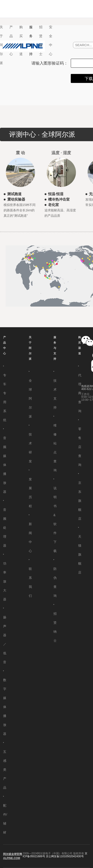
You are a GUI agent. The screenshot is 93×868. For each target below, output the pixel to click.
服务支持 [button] (31, 41)
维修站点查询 (55, 448)
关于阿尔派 (30, 348)
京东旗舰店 (80, 501)
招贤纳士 (41, 41)
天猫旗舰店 (80, 554)
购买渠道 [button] (21, 41)
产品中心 (4, 345)
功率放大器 (5, 581)
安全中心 (51, 41)
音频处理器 (5, 528)
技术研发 (30, 448)
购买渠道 (80, 345)
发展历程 (30, 493)
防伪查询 (55, 582)
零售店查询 (80, 447)
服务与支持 (55, 348)
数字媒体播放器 (5, 707)
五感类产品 (5, 770)
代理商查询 (80, 393)
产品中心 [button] (11, 41)
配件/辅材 (5, 819)
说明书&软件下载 (55, 520)
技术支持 (55, 394)
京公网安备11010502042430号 (65, 856)
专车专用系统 (5, 398)
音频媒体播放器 (5, 465)
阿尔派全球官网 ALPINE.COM (13, 856)
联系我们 (30, 582)
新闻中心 (30, 537)
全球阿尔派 (30, 398)
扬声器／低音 (5, 640)
